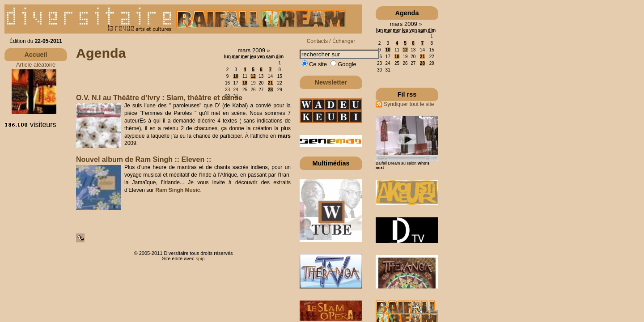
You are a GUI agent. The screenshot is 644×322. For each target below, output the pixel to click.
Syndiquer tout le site (405, 104)
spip (200, 258)
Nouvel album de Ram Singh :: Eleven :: (144, 159)
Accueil (36, 55)
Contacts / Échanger (331, 41)
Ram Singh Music (178, 190)
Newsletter (331, 82)
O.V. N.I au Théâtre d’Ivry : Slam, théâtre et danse (159, 98)
